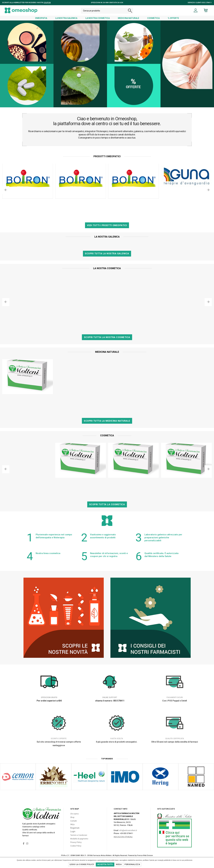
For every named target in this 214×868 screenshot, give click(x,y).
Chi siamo (74, 814)
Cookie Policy (76, 846)
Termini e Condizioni (79, 835)
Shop (72, 817)
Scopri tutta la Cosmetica (107, 504)
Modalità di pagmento (79, 839)
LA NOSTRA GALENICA (66, 18)
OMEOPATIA (41, 18)
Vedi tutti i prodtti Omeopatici (107, 225)
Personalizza (132, 864)
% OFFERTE (173, 18)
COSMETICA (153, 18)
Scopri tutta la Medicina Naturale (107, 421)
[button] (6, 190)
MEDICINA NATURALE (128, 18)
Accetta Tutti (105, 864)
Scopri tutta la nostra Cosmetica (107, 337)
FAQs (72, 825)
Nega (119, 864)
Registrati (75, 828)
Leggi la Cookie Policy (82, 864)
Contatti (74, 821)
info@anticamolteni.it (128, 830)
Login (73, 831)
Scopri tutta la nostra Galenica (107, 254)
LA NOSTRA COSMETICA (98, 18)
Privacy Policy (76, 842)
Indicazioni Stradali (123, 837)
